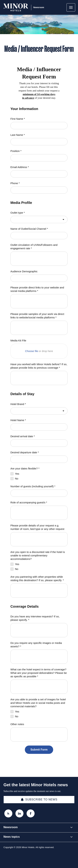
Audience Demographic (24, 271)
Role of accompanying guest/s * (29, 502)
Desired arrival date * (23, 436)
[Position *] (39, 158)
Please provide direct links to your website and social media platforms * (37, 289)
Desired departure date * (25, 452)
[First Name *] (39, 126)
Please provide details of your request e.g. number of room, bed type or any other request (37, 527)
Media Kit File (18, 340)
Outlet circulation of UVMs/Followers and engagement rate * (34, 247)
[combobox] (39, 219)
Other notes (17, 724)
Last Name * (18, 135)
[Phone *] (39, 190)
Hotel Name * (18, 420)
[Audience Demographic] (39, 278)
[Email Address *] (39, 174)
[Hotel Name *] (39, 427)
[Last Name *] (39, 142)
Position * (16, 151)
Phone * (15, 183)
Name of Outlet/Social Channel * (29, 229)
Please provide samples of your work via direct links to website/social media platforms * (37, 316)
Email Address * (20, 167)
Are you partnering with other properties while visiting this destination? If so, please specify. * (37, 578)
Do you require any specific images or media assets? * (36, 645)
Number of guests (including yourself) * (33, 486)
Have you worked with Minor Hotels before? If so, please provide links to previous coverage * (39, 366)
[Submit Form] (39, 750)
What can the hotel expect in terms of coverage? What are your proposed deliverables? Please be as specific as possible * (39, 673)
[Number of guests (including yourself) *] (39, 493)
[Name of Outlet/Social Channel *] (39, 236)
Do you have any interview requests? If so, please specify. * (35, 618)
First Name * (18, 119)
